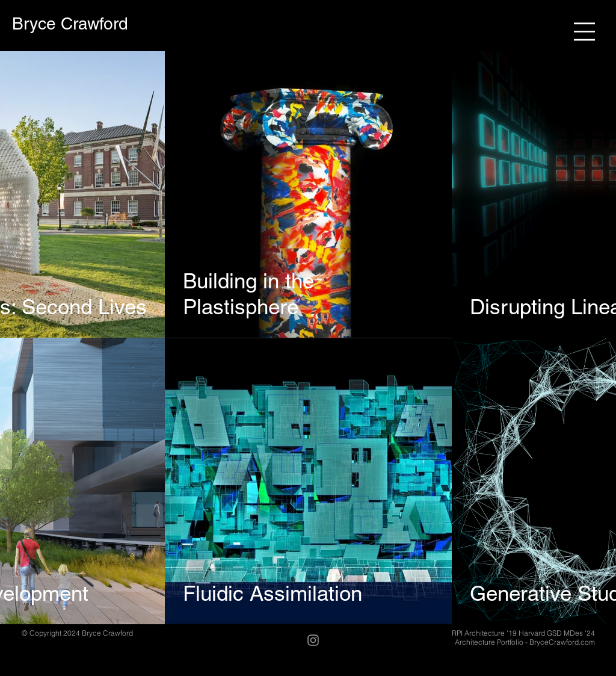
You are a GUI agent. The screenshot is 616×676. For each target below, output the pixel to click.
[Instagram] (313, 640)
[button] (584, 32)
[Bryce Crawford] (70, 24)
